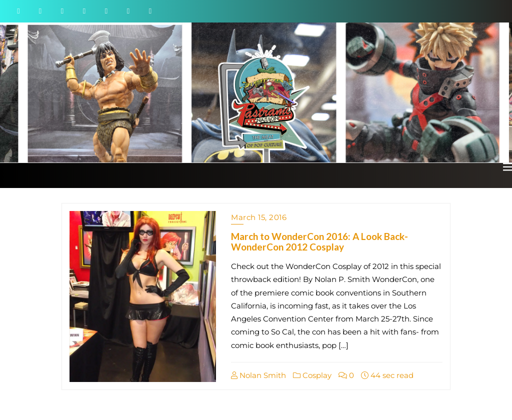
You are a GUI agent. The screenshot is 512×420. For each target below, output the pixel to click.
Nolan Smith (258, 375)
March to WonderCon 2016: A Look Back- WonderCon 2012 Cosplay (319, 241)
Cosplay (312, 375)
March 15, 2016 (259, 217)
